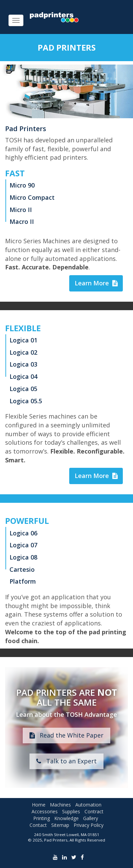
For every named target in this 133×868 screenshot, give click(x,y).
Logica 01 (23, 340)
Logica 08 (23, 557)
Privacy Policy (89, 825)
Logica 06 (23, 533)
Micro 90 (22, 185)
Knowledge (66, 818)
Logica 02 (23, 352)
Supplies (71, 811)
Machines (60, 805)
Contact (38, 825)
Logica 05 (23, 389)
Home (39, 805)
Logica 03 (23, 364)
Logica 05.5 (26, 401)
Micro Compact (32, 197)
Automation (88, 805)
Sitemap (60, 825)
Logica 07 (23, 545)
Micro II (21, 210)
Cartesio (22, 569)
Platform (23, 581)
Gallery (91, 818)
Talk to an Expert (66, 761)
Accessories (45, 811)
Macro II (22, 222)
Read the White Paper (66, 735)
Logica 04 (23, 376)
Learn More (96, 283)
